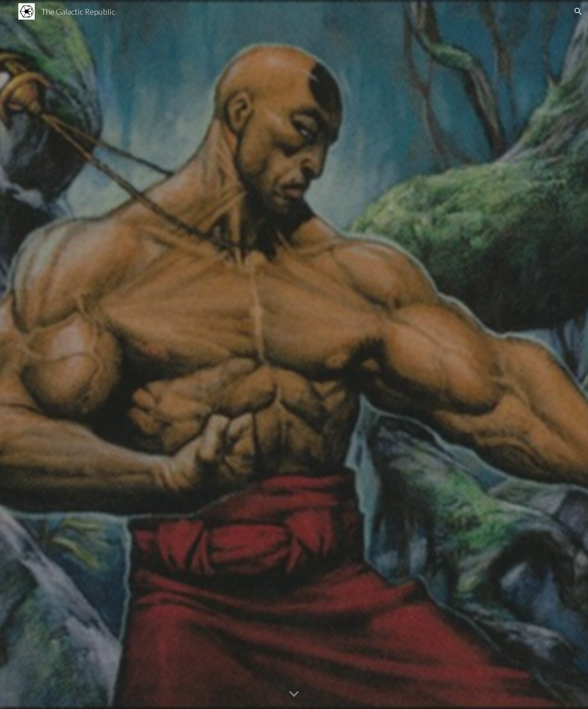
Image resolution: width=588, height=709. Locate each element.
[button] (578, 11)
